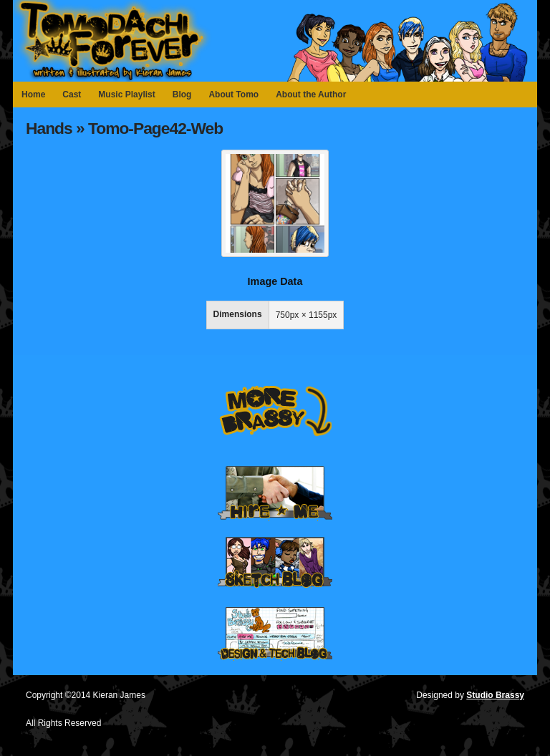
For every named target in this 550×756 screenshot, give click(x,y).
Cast (72, 94)
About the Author (311, 94)
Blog (182, 94)
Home (33, 94)
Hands (49, 128)
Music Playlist (126, 94)
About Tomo (233, 94)
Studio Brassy (495, 695)
